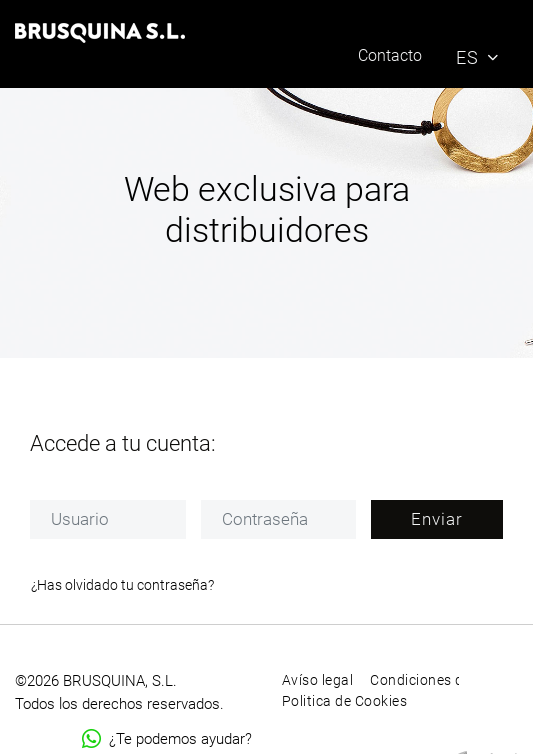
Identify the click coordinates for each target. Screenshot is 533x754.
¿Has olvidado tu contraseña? (122, 585)
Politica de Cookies (345, 701)
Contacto (390, 55)
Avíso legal (318, 680)
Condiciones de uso (434, 680)
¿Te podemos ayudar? (167, 739)
